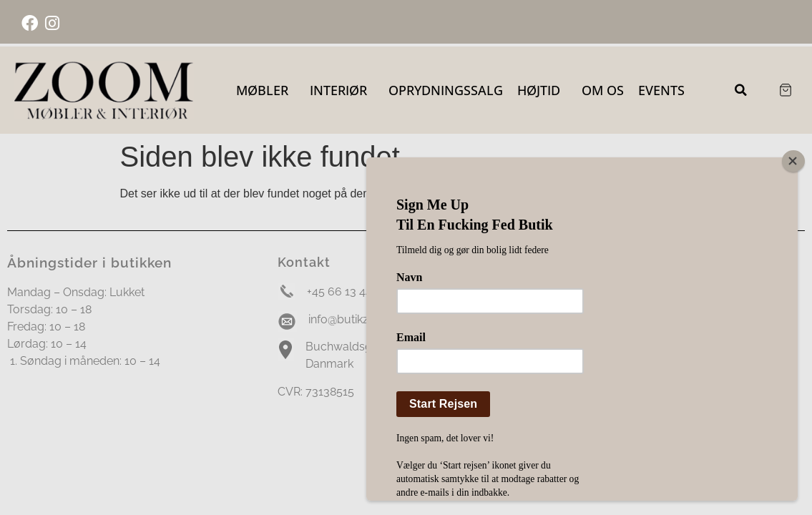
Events (661, 90)
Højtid (542, 90)
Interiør (342, 90)
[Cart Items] (786, 90)
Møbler (266, 90)
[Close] (796, 161)
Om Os (603, 90)
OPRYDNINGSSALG (446, 90)
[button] (741, 90)
